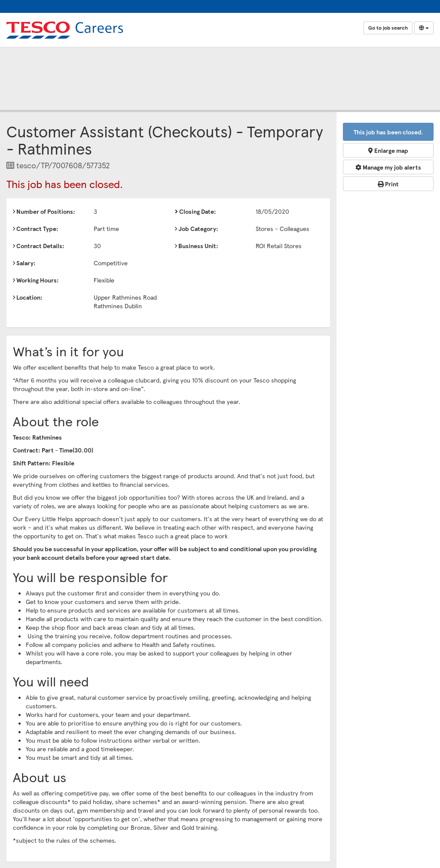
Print (388, 184)
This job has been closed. (388, 132)
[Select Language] (424, 28)
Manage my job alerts (388, 167)
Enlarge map (388, 150)
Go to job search (388, 28)
